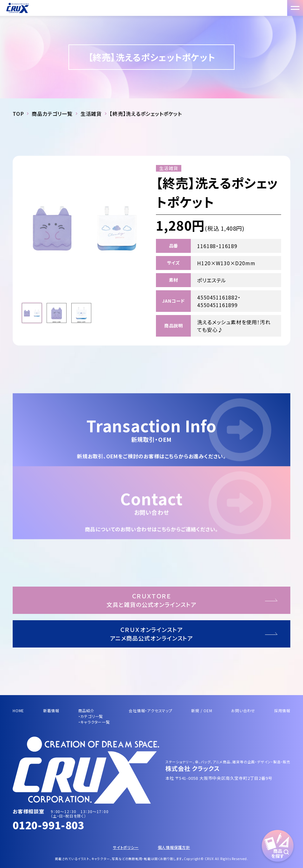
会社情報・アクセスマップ (151, 710)
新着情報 (51, 710)
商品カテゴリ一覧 (52, 114)
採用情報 (282, 710)
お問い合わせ (243, 710)
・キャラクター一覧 (94, 722)
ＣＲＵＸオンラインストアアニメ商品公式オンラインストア (152, 634)
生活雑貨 (91, 114)
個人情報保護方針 (174, 847)
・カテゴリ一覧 (91, 716)
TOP (18, 114)
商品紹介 (86, 710)
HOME (18, 710)
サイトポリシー (126, 847)
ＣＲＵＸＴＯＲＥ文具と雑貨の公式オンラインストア (151, 600)
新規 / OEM (202, 710)
